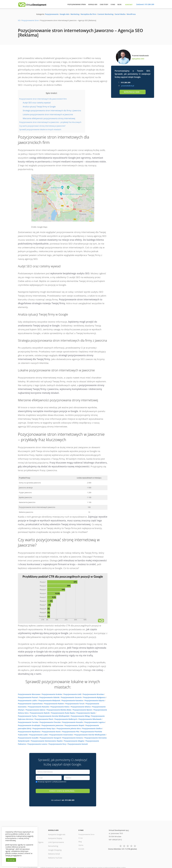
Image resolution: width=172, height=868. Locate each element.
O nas (81, 834)
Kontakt (82, 845)
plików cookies (121, 863)
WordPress (131, 14)
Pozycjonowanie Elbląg (80, 716)
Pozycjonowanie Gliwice (81, 707)
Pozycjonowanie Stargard (50, 738)
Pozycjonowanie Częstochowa (30, 704)
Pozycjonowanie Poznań (28, 697)
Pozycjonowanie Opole (86, 713)
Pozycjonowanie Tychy (27, 716)
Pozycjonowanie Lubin (39, 735)
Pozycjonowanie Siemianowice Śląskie (47, 741)
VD (19, 20)
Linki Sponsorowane (56, 838)
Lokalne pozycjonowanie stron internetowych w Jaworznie (48, 114)
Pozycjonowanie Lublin (27, 700)
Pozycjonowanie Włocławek (90, 719)
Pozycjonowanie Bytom (82, 710)
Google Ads (64, 14)
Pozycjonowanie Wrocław (93, 694)
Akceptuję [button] (11, 860)
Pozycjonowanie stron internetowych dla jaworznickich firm (43, 99)
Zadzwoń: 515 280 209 (145, 4)
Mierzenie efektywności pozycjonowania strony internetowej (49, 118)
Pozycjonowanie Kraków (52, 694)
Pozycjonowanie (52, 14)
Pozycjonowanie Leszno (37, 744)
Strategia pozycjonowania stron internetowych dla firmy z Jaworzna (52, 111)
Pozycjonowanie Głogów (74, 741)
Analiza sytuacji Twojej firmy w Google (39, 107)
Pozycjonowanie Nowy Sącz (44, 728)
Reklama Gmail (54, 849)
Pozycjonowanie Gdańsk (49, 697)
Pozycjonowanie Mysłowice (29, 732)
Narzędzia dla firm (88, 14)
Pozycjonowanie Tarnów (28, 722)
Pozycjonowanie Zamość (78, 744)
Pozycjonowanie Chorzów (50, 722)
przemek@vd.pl (128, 86)
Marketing (75, 14)
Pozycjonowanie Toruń (75, 704)
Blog (80, 838)
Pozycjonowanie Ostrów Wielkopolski (90, 735)
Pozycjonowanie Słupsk (74, 725)
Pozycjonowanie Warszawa (29, 694)
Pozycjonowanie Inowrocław (61, 735)
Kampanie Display (55, 834)
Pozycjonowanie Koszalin (73, 722)
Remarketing (53, 842)
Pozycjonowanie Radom (54, 704)
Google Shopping (55, 845)
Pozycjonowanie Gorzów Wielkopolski (54, 716)
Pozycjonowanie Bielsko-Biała (59, 710)
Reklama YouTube (55, 853)
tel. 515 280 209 (68, 796)
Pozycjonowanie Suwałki (28, 738)
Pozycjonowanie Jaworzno (52, 725)
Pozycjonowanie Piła (71, 732)
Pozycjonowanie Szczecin (71, 697)
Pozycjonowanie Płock (44, 719)
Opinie (81, 842)
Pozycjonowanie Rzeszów (39, 707)
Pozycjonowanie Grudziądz (29, 725)
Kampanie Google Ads (57, 830)
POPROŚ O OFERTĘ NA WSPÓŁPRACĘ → (63, 789)
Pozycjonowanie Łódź (72, 694)
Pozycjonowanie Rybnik (40, 713)
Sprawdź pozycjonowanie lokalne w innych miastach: (40, 129)
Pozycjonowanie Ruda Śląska (63, 713)
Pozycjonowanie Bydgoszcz (94, 697)
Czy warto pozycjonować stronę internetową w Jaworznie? (42, 126)
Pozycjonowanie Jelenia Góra (69, 728)
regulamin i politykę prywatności (55, 782)
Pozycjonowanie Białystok (49, 700)
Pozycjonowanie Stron (30, 20)
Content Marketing (105, 14)
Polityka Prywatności (47, 863)
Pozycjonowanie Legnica (95, 722)
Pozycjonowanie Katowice (72, 700)
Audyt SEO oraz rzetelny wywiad (37, 103)
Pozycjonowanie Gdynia (94, 700)
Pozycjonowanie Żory (57, 744)
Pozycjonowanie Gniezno (73, 738)
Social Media (120, 14)
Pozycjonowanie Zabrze (35, 710)
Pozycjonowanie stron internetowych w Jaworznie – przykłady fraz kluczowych (50, 122)
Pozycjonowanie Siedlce (92, 728)
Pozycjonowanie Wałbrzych (66, 719)
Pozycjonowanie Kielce (60, 707)
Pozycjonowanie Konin (51, 732)
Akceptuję (52, 782)
